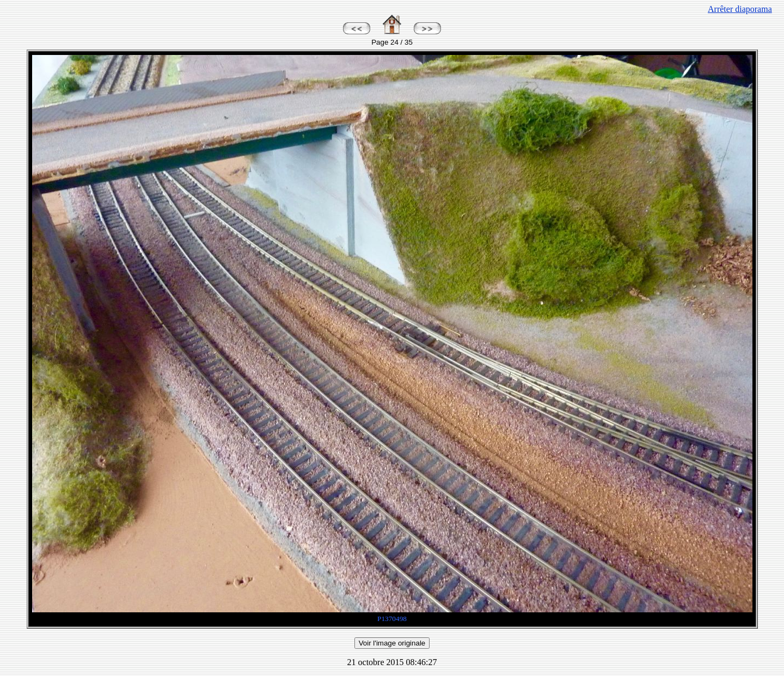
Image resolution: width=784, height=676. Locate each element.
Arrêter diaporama (740, 9)
